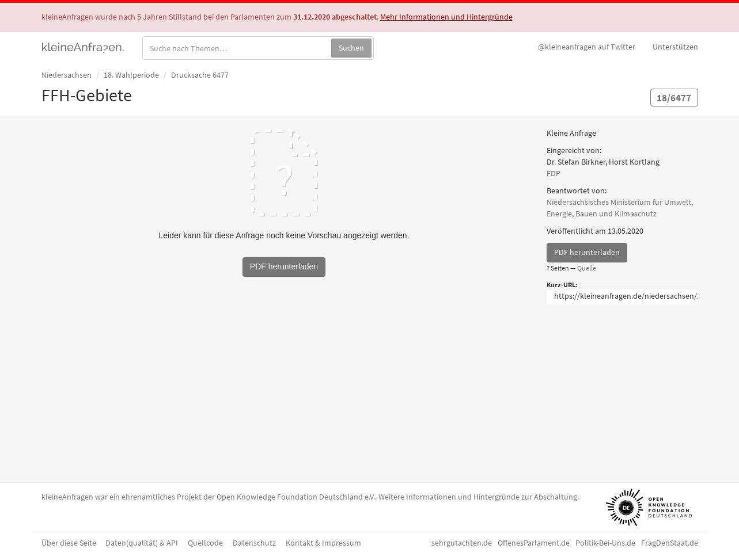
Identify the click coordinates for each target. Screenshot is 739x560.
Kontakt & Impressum (323, 543)
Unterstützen (675, 47)
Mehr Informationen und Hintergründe (446, 17)
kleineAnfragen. (83, 47)
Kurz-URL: (562, 285)
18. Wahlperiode (131, 75)
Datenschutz (254, 543)
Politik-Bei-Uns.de (605, 543)
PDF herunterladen (587, 252)
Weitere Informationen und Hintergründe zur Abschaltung (478, 497)
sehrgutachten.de (462, 543)
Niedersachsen (67, 75)
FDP (554, 173)
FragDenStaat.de (670, 543)
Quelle (587, 268)
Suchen (351, 48)
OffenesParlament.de (534, 543)
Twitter (587, 47)
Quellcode (205, 543)
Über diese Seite (69, 543)
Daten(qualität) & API (142, 543)
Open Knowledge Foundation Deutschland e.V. (296, 497)
